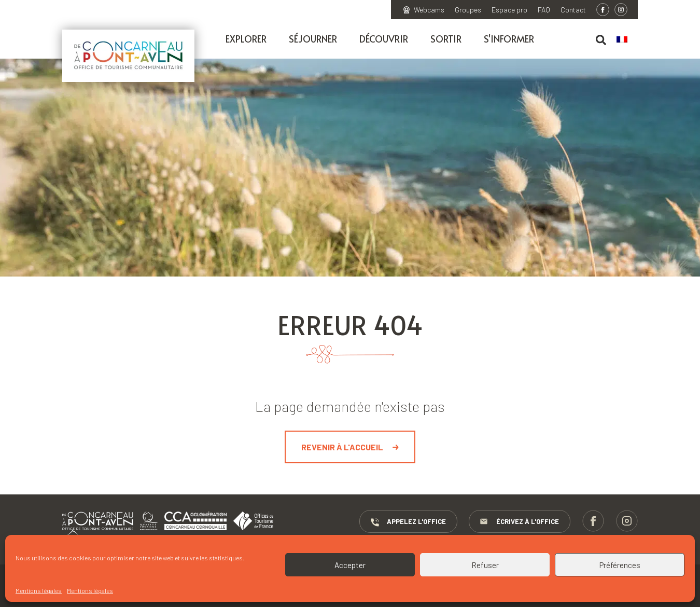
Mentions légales (39, 590)
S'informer (509, 39)
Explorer (246, 39)
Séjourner (313, 39)
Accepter (350, 565)
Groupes (468, 10)
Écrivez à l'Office (520, 522)
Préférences (620, 565)
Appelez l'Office (408, 522)
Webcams (429, 10)
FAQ (544, 10)
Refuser (485, 565)
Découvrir (384, 39)
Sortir (446, 39)
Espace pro (509, 10)
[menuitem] (627, 40)
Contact (573, 10)
